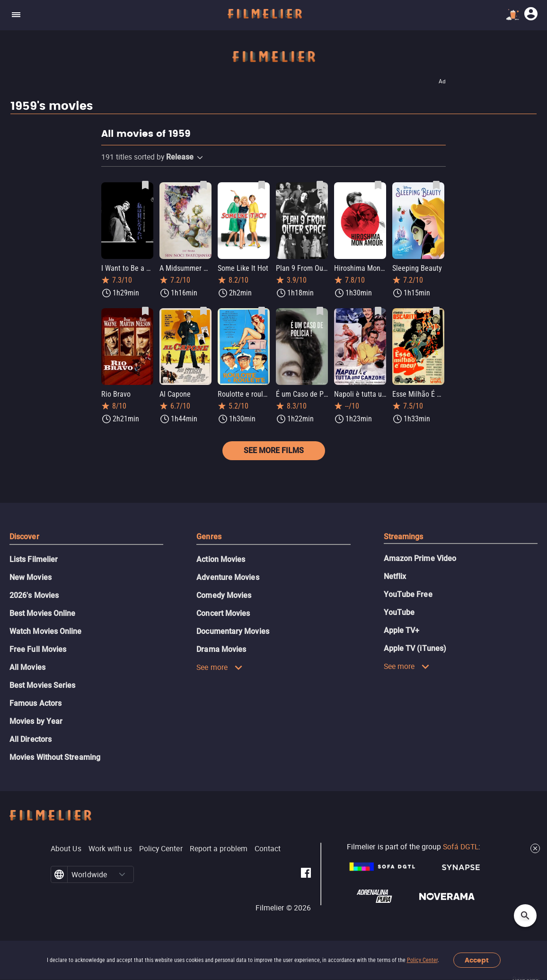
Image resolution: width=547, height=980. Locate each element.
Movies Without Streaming (55, 757)
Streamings (404, 537)
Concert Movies (223, 613)
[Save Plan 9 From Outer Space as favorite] (320, 185)
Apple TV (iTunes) (415, 648)
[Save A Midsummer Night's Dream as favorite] (203, 185)
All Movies (27, 667)
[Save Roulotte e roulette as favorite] (262, 311)
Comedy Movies (224, 595)
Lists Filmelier (34, 559)
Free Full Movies (38, 649)
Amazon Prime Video (420, 558)
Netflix (395, 576)
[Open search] (525, 916)
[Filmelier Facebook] (306, 874)
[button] (200, 158)
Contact (268, 848)
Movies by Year (36, 721)
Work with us (110, 848)
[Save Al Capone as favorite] (203, 311)
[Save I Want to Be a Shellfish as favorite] (145, 185)
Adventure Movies (228, 577)
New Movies (31, 577)
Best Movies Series (42, 685)
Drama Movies (221, 649)
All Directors (31, 739)
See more (220, 667)
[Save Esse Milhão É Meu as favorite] (436, 311)
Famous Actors (35, 703)
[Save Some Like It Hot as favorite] (262, 185)
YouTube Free (408, 594)
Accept (477, 960)
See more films (274, 450)
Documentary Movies (233, 631)
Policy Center (422, 960)
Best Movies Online (42, 613)
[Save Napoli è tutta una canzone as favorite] (378, 311)
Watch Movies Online (46, 631)
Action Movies (221, 559)
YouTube (399, 612)
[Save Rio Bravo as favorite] (145, 311)
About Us (66, 848)
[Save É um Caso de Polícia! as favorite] (320, 311)
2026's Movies (34, 595)
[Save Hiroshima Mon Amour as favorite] (378, 185)
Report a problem (219, 848)
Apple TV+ (402, 630)
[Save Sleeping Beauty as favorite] (436, 185)
